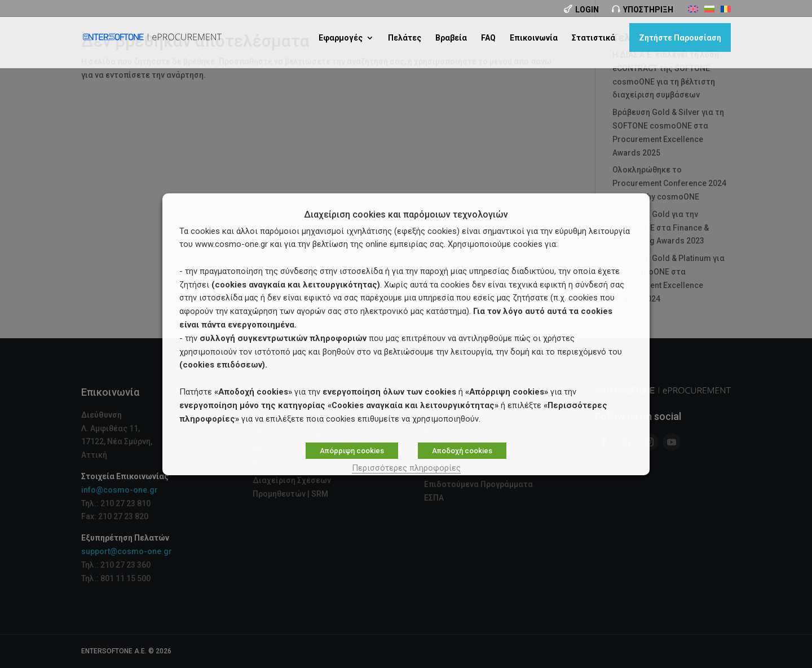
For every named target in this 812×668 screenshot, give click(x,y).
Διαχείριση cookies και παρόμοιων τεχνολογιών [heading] (406, 215)
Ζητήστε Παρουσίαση (680, 37)
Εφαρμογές (341, 37)
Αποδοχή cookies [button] (462, 451)
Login (587, 10)
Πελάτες (405, 37)
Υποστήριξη (648, 10)
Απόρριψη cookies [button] (352, 451)
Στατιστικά (593, 37)
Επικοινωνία (534, 37)
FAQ (488, 37)
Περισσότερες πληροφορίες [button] (406, 468)
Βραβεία (451, 37)
